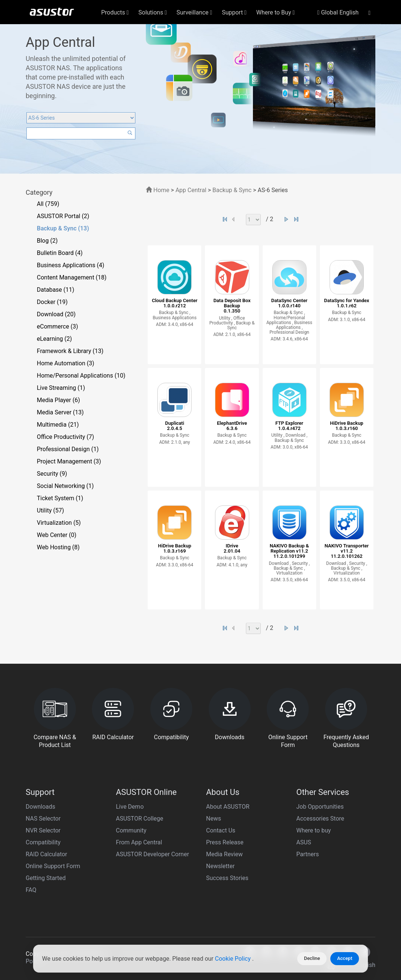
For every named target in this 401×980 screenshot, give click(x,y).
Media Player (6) (58, 400)
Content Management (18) (72, 277)
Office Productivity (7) (65, 437)
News (214, 819)
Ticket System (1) (60, 498)
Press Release (225, 842)
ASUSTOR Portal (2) (63, 216)
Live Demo (130, 807)
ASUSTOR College (140, 819)
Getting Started (46, 878)
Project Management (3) (69, 461)
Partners (308, 854)
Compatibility (43, 842)
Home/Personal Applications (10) (81, 376)
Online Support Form (53, 866)
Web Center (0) (57, 535)
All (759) (48, 204)
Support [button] (234, 12)
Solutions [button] (153, 12)
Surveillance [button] (195, 12)
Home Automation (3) (65, 363)
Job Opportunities (320, 807)
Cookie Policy (234, 959)
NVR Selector (43, 830)
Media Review (224, 854)
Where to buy (314, 830)
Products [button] (115, 12)
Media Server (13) (60, 412)
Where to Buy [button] (276, 12)
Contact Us (221, 830)
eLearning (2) (54, 339)
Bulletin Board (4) (60, 253)
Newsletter (220, 866)
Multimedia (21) (58, 425)
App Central (191, 190)
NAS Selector (43, 819)
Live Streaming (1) (61, 388)
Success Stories (227, 878)
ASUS (304, 842)
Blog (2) (47, 241)
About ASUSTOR (228, 807)
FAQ (31, 890)
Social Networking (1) (65, 486)
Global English (338, 12)
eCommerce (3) (57, 326)
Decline (312, 958)
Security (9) (52, 474)
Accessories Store (320, 819)
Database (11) (56, 290)
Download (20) (56, 314)
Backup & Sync (232, 190)
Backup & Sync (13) (63, 228)
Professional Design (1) (68, 449)
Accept (345, 958)
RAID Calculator (46, 854)
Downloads (40, 807)
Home (158, 190)
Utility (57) (50, 510)
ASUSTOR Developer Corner (153, 854)
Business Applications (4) (70, 265)
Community (131, 830)
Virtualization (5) (59, 523)
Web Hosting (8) (58, 547)
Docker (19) (52, 302)
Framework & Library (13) (70, 351)
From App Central (139, 842)
